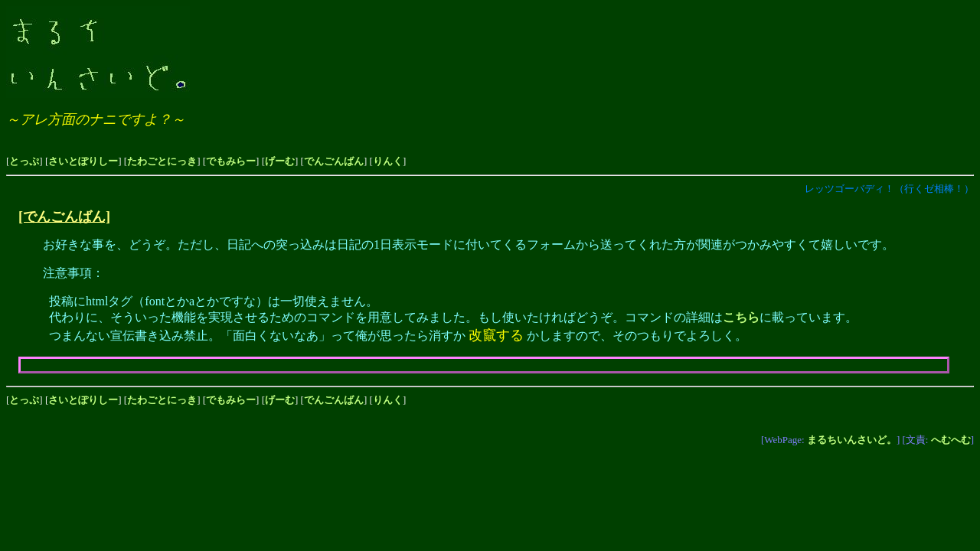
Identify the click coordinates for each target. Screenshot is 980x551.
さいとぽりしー (83, 161)
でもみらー (231, 161)
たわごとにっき (162, 161)
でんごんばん (334, 161)
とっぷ (24, 161)
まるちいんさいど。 (852, 440)
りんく (388, 161)
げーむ (280, 161)
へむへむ (951, 440)
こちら (741, 317)
